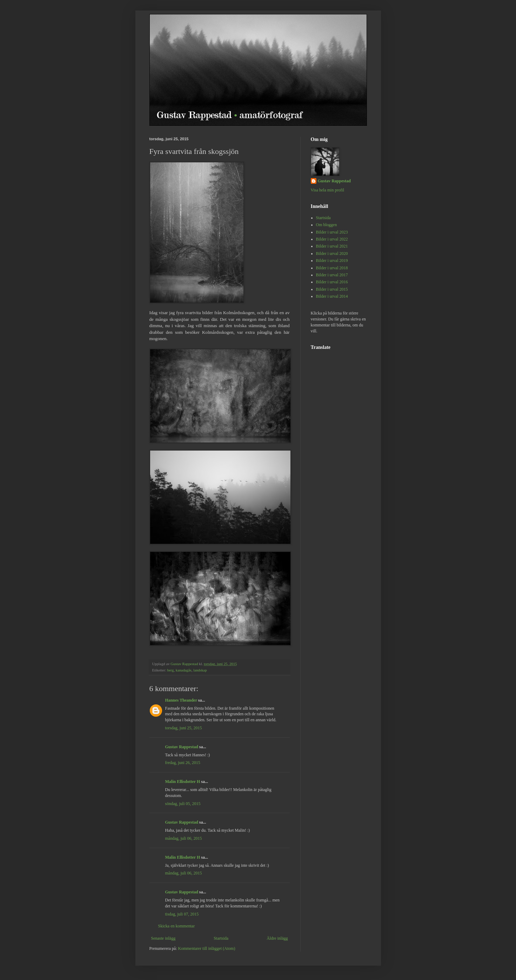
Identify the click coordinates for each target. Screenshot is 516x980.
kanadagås (184, 670)
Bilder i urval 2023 (332, 232)
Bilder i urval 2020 (332, 254)
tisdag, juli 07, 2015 (182, 914)
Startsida (221, 938)
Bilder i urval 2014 (332, 296)
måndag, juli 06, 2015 (184, 838)
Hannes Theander (181, 700)
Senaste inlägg (163, 938)
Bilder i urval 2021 (332, 246)
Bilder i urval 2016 (332, 282)
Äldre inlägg (277, 938)
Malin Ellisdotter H (183, 782)
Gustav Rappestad (182, 747)
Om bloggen (327, 225)
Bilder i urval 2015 (332, 289)
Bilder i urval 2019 (332, 261)
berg (170, 670)
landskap (200, 670)
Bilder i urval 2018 (332, 268)
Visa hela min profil (328, 190)
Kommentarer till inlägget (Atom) (206, 948)
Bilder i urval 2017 (332, 275)
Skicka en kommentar (177, 926)
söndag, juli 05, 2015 (183, 804)
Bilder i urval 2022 (332, 239)
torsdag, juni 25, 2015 (184, 728)
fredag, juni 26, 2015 (183, 763)
